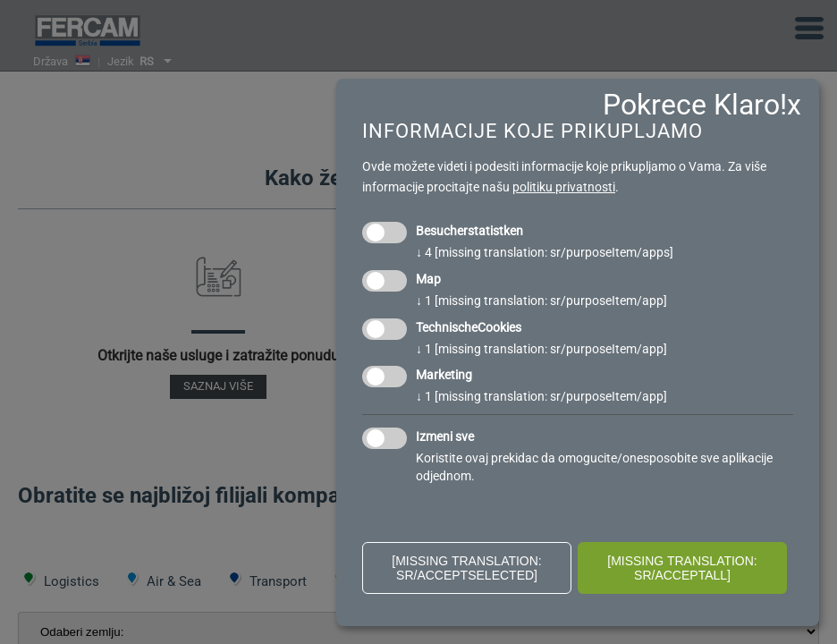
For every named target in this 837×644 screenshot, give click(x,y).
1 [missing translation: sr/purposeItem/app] (541, 301)
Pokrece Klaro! (695, 105)
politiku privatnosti (564, 187)
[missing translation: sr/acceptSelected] (467, 568)
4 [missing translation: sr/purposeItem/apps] (545, 252)
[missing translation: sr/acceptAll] (682, 568)
